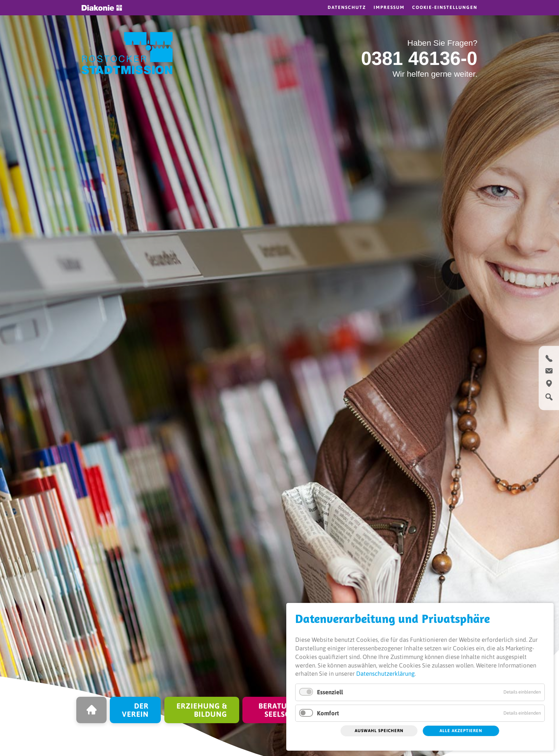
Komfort (328, 713)
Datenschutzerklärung (385, 674)
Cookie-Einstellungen (445, 7)
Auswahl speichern (379, 731)
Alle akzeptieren (461, 731)
